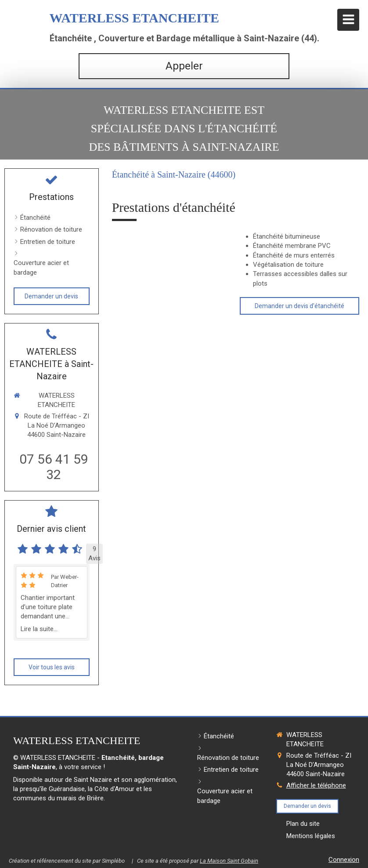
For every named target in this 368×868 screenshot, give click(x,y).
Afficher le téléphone (316, 785)
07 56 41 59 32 (54, 467)
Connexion (344, 860)
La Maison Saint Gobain (229, 861)
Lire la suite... (39, 629)
